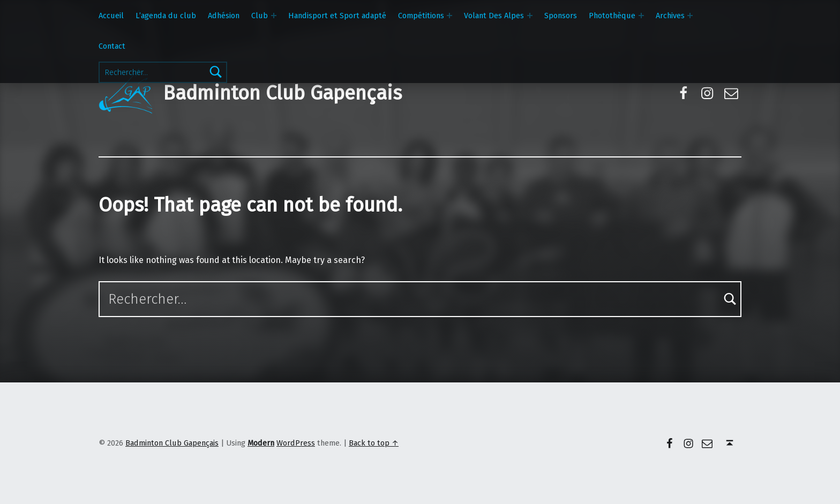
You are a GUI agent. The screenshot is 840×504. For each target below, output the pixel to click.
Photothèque (612, 16)
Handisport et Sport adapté (337, 16)
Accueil (111, 16)
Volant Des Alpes (494, 16)
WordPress (296, 443)
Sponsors (561, 16)
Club (260, 16)
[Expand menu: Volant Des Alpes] (530, 16)
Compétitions (421, 16)
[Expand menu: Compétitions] (449, 16)
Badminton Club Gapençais (282, 93)
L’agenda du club (166, 16)
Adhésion (224, 16)
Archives (670, 16)
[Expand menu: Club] (274, 16)
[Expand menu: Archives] (690, 16)
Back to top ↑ (374, 443)
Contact (112, 46)
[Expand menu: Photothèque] (641, 16)
